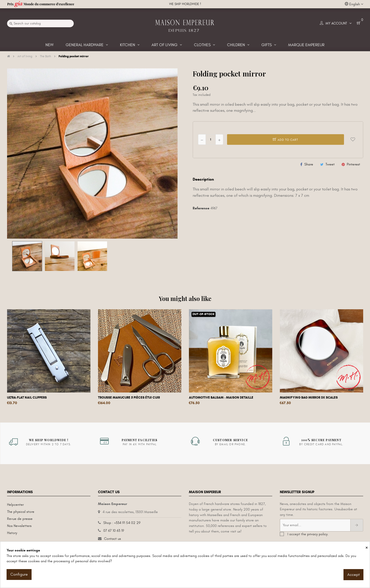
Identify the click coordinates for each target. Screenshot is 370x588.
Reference (201, 208)
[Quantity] (211, 139)
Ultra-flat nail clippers (27, 398)
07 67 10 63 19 (114, 531)
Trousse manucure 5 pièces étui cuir (129, 398)
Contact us (113, 539)
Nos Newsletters (19, 526)
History (12, 533)
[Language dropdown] (354, 4)
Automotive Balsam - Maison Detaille (221, 398)
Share (309, 164)
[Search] (40, 23)
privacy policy (317, 534)
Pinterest (353, 164)
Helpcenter (15, 505)
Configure (19, 574)
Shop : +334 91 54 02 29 (122, 523)
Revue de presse (20, 519)
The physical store (21, 512)
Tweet (330, 164)
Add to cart (285, 140)
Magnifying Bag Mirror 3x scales (309, 398)
